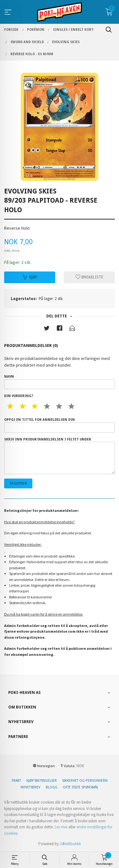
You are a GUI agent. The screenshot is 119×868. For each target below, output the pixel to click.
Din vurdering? (19, 396)
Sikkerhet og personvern (85, 781)
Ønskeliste (89, 277)
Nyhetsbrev (30, 787)
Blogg (52, 787)
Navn (60, 382)
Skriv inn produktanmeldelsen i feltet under (60, 456)
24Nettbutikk (70, 844)
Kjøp (30, 277)
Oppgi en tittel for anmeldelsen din (60, 425)
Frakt (16, 781)
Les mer (61, 827)
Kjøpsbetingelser (42, 781)
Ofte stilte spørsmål (81, 787)
